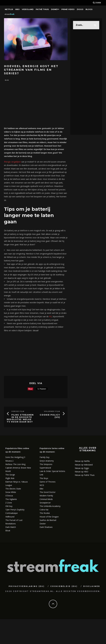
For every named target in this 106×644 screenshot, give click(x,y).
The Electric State (13, 489)
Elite (41, 489)
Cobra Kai (44, 510)
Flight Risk (10, 479)
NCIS (42, 485)
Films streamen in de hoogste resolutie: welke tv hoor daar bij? (20, 419)
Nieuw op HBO (82, 472)
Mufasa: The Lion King (15, 465)
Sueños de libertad (48, 520)
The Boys (44, 479)
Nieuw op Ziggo (82, 468)
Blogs (89, 9)
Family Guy (45, 458)
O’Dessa (9, 496)
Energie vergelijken (12, 162)
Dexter (43, 524)
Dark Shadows (46, 527)
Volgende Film (52, 412)
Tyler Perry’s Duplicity (15, 510)
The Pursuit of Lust (14, 520)
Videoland (28, 9)
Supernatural (45, 468)
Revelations (11, 524)
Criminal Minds (46, 499)
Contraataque (12, 513)
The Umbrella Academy (50, 506)
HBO (17, 9)
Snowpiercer (45, 503)
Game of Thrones (48, 482)
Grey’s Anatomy (47, 461)
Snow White (11, 493)
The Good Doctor (48, 493)
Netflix (9, 9)
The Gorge (10, 475)
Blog (7, 80)
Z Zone (9, 503)
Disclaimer (92, 587)
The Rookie (45, 513)
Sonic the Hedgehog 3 (15, 458)
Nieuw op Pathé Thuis (85, 475)
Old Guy (9, 506)
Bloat (8, 531)
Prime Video (68, 9)
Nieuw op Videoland (84, 465)
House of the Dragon (49, 517)
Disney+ (55, 9)
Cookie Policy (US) (50, 416)
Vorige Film (18, 412)
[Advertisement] (36, 106)
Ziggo (80, 9)
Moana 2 (9, 461)
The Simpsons (46, 465)
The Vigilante (11, 499)
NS (50, 317)
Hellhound (10, 517)
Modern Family (46, 496)
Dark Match (11, 527)
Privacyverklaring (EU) (27, 587)
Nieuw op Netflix (82, 461)
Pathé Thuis (42, 9)
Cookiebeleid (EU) (64, 587)
